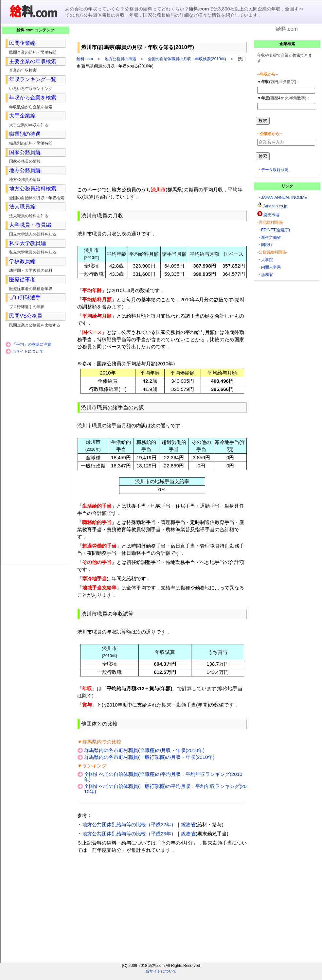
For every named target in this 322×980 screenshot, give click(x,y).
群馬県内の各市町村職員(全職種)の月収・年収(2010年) (144, 750)
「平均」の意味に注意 (32, 344)
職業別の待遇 (25, 134)
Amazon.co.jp (275, 206)
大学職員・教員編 (30, 225)
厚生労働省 (271, 237)
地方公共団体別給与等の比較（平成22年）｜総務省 (139, 824)
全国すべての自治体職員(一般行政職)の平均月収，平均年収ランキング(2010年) (165, 789)
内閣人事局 (271, 267)
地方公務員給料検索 (33, 189)
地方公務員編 (25, 170)
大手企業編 (22, 116)
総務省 (267, 275)
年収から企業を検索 (33, 98)
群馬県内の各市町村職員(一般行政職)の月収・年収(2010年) (149, 757)
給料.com (85, 59)
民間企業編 (22, 43)
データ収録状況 (275, 170)
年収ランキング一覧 (33, 79)
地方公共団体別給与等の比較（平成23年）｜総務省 (139, 834)
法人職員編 (22, 207)
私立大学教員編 (27, 243)
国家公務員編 (25, 152)
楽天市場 (271, 215)
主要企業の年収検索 (33, 61)
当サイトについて (28, 351)
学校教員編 (22, 261)
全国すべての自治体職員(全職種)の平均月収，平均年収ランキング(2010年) (163, 777)
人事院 (267, 260)
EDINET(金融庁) (276, 230)
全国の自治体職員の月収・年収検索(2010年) (187, 59)
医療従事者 (22, 280)
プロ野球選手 (25, 297)
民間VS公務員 (26, 316)
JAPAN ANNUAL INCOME (284, 198)
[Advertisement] (162, 36)
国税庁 (267, 245)
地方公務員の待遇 (120, 59)
